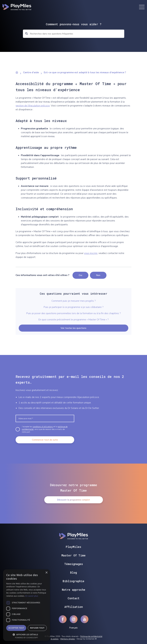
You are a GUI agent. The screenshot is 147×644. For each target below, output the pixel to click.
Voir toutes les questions (73, 328)
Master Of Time (73, 555)
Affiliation (74, 607)
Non (98, 275)
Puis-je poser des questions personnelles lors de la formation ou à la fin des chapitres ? (73, 313)
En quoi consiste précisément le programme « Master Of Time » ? (73, 320)
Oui (80, 275)
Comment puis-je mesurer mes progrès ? (73, 301)
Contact (74, 598)
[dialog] (27, 605)
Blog (73, 572)
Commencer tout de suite (45, 440)
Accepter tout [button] (16, 628)
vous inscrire (91, 253)
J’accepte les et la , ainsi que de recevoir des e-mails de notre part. (45, 429)
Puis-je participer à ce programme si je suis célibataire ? (73, 307)
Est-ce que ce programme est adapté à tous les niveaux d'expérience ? (85, 72)
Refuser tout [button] (37, 628)
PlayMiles (73, 547)
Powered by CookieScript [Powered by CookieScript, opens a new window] (27, 638)
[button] (27, 634)
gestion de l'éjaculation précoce (33, 106)
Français (73, 628)
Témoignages (74, 564)
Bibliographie (73, 581)
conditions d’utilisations (43, 427)
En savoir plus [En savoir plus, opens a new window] (32, 596)
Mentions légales (68, 639)
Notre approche (74, 590)
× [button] (46, 573)
